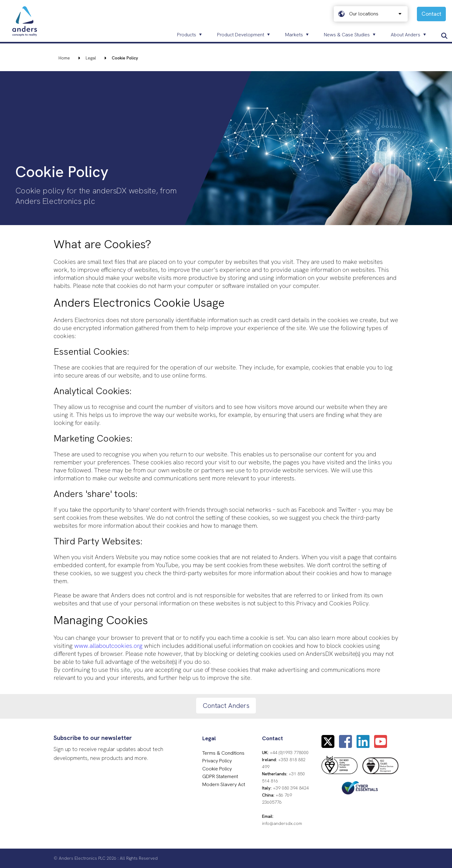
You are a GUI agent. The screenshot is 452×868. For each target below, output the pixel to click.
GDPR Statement (220, 776)
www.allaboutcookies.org (108, 646)
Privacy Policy (217, 761)
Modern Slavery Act (224, 784)
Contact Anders (226, 706)
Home (64, 58)
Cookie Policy (217, 769)
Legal (91, 58)
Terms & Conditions (223, 753)
